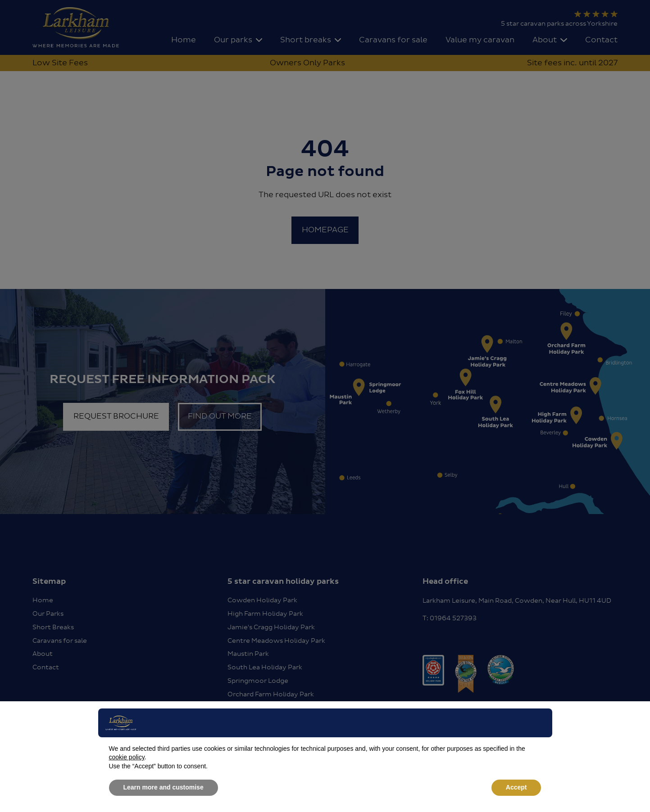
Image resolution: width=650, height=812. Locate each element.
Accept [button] (516, 787)
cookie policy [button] (127, 757)
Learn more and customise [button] (164, 787)
